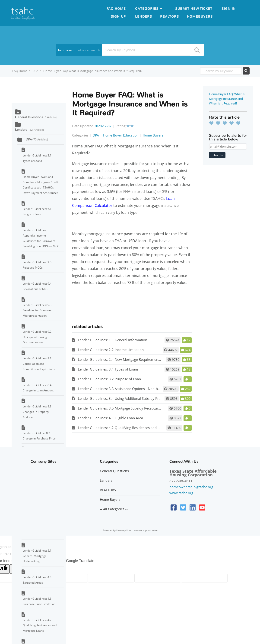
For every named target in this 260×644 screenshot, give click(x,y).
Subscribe (217, 155)
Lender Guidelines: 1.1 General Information (113, 340)
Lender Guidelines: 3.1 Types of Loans (108, 369)
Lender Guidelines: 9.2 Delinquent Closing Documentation (37, 337)
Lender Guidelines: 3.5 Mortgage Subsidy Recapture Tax (122, 408)
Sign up (118, 17)
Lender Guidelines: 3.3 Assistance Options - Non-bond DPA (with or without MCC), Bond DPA (152, 389)
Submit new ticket (194, 9)
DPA (35, 71)
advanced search (89, 50)
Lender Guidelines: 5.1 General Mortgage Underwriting (37, 556)
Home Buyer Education (121, 135)
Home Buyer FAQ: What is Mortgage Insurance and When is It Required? (227, 99)
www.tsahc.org (181, 493)
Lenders (144, 17)
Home (120, 9)
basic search (66, 50)
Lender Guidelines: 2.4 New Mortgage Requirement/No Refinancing (131, 359)
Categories (147, 9)
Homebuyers (200, 17)
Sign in (229, 9)
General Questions (29, 117)
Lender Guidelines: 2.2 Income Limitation (111, 350)
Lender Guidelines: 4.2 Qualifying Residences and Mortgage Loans (130, 428)
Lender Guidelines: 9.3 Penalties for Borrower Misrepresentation (37, 310)
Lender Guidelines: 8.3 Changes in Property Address (37, 412)
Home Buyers (153, 135)
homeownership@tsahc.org (191, 487)
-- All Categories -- (114, 509)
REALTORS (108, 490)
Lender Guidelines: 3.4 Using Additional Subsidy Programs (124, 398)
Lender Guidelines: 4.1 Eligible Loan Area (110, 418)
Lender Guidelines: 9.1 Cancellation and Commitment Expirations (39, 364)
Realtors (170, 17)
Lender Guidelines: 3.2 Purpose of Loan (109, 379)
